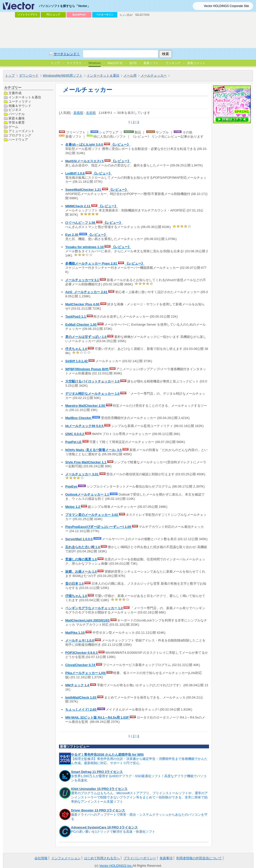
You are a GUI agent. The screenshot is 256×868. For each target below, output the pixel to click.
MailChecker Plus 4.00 (83, 304)
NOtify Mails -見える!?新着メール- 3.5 (94, 450)
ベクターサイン (105, 15)
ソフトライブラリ (27, 15)
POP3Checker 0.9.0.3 (82, 653)
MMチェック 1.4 (78, 685)
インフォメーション (66, 858)
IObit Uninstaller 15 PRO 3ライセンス (99, 789)
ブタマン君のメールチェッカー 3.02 (92, 515)
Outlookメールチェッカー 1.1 (87, 494)
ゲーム (13, 127)
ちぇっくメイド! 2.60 (81, 709)
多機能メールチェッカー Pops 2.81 (92, 263)
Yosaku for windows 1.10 (85, 247)
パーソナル (17, 114)
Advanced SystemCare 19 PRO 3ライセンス (104, 827)
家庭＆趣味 (17, 118)
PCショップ (53, 15)
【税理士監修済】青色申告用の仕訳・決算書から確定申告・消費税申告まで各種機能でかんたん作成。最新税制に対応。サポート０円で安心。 (139, 761)
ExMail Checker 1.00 (81, 324)
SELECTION (142, 15)
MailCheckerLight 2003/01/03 (88, 620)
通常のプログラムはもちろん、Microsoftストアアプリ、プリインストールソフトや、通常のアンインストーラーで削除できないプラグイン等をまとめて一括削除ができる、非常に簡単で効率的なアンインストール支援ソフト (139, 797)
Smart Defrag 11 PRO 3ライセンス (97, 772)
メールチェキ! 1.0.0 (80, 640)
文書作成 (15, 93)
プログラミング (20, 135)
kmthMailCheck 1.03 (81, 697)
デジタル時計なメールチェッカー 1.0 (93, 394)
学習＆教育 (17, 123)
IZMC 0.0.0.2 (75, 434)
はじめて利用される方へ (102, 858)
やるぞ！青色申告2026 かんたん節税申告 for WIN (107, 754)
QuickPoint (79, 15)
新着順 (78, 113)
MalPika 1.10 (75, 633)
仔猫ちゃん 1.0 (76, 596)
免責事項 (166, 858)
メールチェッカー (154, 75)
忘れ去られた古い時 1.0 (83, 547)
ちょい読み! (126, 15)
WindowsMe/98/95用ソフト (63, 75)
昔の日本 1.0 (75, 584)
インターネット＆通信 (103, 75)
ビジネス (15, 110)
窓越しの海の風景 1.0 (81, 559)
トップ (10, 75)
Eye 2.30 (72, 235)
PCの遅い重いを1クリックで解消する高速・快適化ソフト (113, 832)
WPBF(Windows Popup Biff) (87, 369)
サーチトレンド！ (67, 54)
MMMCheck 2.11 (78, 206)
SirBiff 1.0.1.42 (77, 361)
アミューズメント (21, 131)
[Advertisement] (128, 33)
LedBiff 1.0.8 (75, 173)
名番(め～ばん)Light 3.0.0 (85, 145)
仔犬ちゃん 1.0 (76, 349)
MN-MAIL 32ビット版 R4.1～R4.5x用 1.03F (97, 717)
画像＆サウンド (20, 106)
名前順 (91, 113)
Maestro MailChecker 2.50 (86, 406)
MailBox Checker (79, 418)
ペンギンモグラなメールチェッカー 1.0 (94, 608)
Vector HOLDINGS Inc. (116, 866)
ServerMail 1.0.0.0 (79, 539)
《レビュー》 (120, 145)
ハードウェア (18, 140)
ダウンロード (29, 75)
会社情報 (41, 858)
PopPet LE (74, 442)
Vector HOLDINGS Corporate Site (226, 6)
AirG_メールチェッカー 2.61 (87, 292)
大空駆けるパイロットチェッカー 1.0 (93, 381)
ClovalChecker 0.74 (81, 665)
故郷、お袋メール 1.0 (81, 572)
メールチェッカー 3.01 (82, 474)
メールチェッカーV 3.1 (82, 280)
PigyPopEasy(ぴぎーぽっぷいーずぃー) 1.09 (99, 527)
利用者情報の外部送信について (199, 858)
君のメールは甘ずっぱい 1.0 (86, 337)
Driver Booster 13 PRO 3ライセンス (98, 810)
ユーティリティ (20, 101)
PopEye (72, 486)
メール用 (130, 75)
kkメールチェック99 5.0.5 (85, 426)
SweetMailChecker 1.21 (84, 190)
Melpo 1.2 (73, 507)
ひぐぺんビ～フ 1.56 (81, 223)
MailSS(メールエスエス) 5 (85, 161)
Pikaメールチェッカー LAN (86, 673)
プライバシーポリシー (140, 858)
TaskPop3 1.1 (76, 316)
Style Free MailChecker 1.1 (86, 462)
